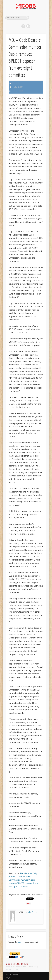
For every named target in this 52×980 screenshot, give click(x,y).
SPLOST (20, 91)
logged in (21, 942)
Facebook (23, 26)
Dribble (28, 26)
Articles (15, 91)
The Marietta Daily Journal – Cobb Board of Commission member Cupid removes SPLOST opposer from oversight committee (23, 880)
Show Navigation (40, 21)
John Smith (16, 83)
